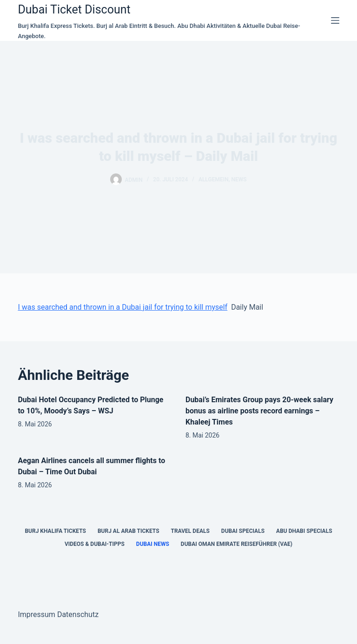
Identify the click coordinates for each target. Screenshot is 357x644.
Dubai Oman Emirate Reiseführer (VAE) (237, 544)
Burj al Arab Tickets (129, 531)
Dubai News (153, 544)
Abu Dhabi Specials (304, 531)
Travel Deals (190, 531)
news (239, 179)
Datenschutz (78, 614)
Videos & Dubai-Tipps (95, 544)
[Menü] (335, 20)
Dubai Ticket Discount (74, 10)
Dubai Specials (243, 531)
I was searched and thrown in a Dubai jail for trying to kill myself (122, 307)
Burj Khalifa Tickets (55, 531)
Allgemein (214, 179)
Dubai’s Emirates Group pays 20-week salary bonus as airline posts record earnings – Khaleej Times (259, 411)
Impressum (36, 614)
